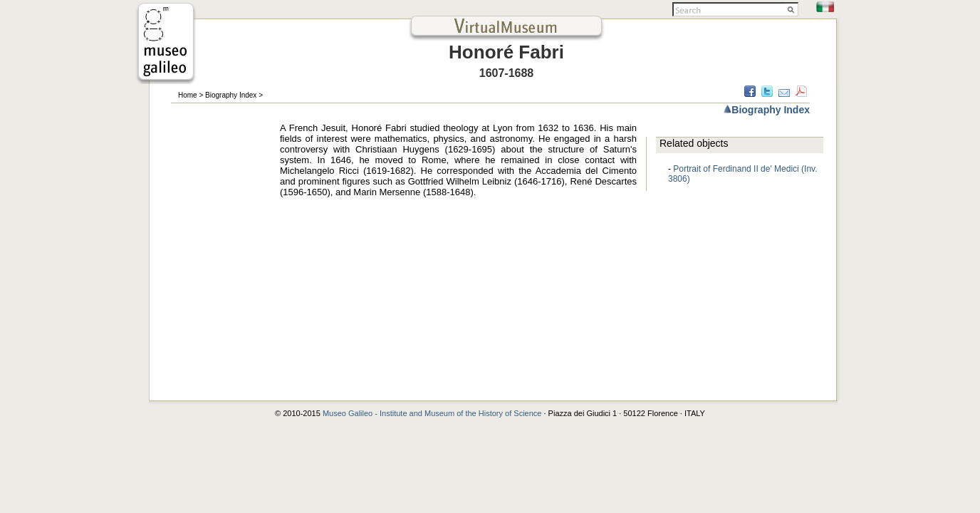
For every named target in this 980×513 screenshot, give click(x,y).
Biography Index (231, 95)
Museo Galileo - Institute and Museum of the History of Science (433, 413)
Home (188, 95)
